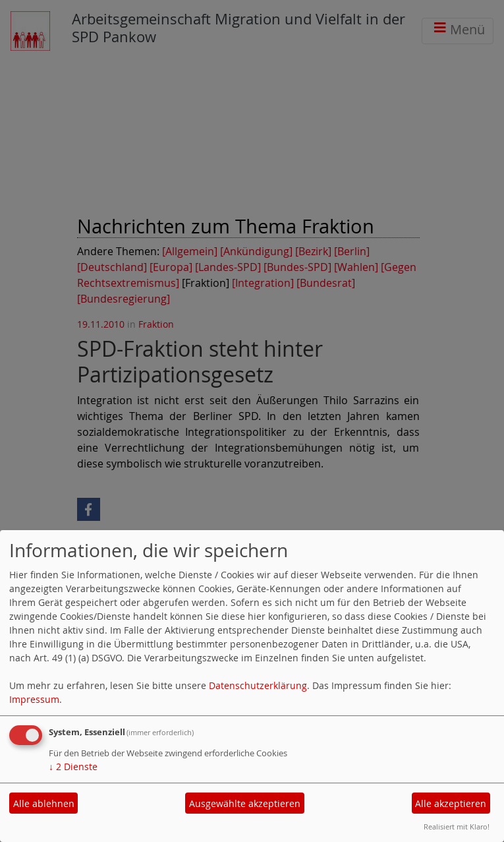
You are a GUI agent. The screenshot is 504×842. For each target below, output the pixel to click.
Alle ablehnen (44, 803)
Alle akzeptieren (451, 803)
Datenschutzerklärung (258, 685)
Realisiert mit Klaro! (457, 827)
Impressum (34, 699)
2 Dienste (73, 767)
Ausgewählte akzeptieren (245, 803)
